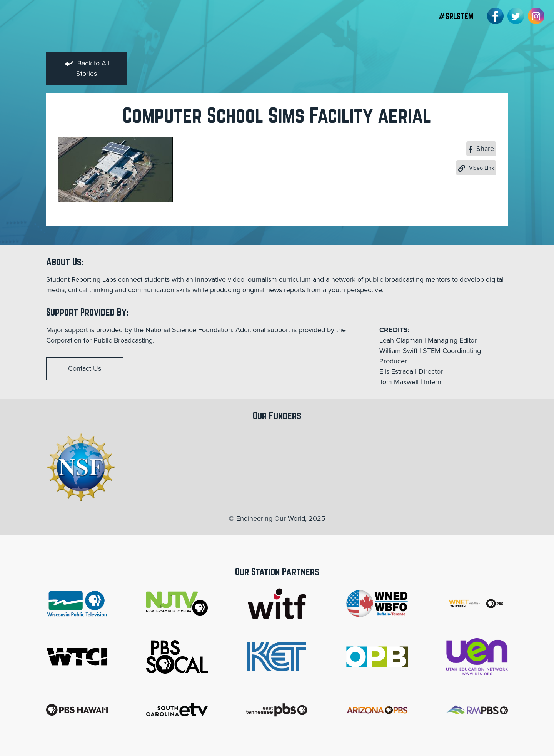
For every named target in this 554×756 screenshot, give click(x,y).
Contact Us (85, 368)
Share (481, 149)
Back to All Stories (87, 68)
